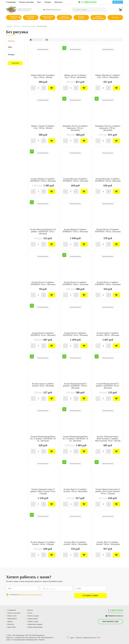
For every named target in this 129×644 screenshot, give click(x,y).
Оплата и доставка (26, 2)
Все (40, 40)
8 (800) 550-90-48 (90, 2)
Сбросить (15, 63)
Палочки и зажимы (31, 17)
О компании (11, 2)
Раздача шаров (81, 17)
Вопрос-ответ (12, 616)
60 (34, 40)
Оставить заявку (91, 596)
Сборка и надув (33, 621)
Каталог (115, 17)
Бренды (10, 621)
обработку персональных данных (31, 595)
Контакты (58, 2)
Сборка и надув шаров (64, 17)
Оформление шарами (48, 17)
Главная (9, 26)
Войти (118, 2)
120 (37, 40)
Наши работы (12, 619)
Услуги (30, 613)
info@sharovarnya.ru (53, 10)
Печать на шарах (14, 17)
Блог (39, 2)
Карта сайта (12, 627)
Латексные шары (29, 26)
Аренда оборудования (98, 17)
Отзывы (48, 2)
